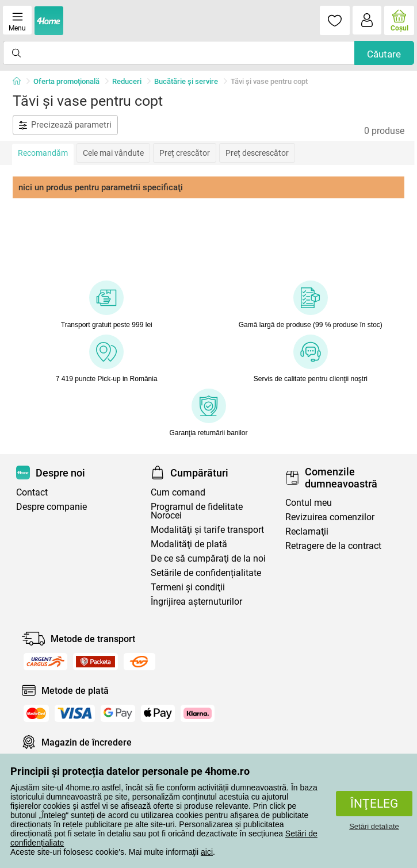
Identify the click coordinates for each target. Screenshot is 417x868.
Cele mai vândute (113, 153)
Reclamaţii (307, 531)
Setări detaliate (374, 826)
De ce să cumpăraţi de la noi (208, 558)
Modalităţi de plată (189, 544)
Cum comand (178, 492)
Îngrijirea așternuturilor (196, 602)
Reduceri (127, 81)
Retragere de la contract (333, 546)
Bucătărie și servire (186, 81)
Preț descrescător (257, 153)
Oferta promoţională (66, 81)
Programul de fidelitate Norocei (197, 511)
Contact (32, 492)
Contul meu (309, 503)
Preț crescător (185, 153)
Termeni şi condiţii (188, 587)
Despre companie (51, 507)
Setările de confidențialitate (206, 573)
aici (207, 852)
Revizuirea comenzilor (330, 517)
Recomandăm (43, 153)
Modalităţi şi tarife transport (207, 530)
